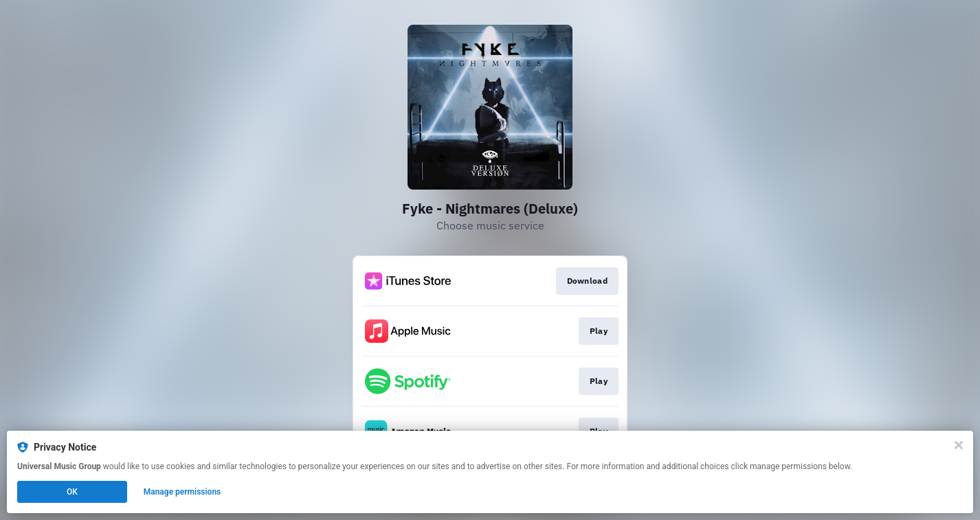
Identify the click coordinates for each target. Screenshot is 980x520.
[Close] (959, 445)
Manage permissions (182, 492)
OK (72, 492)
